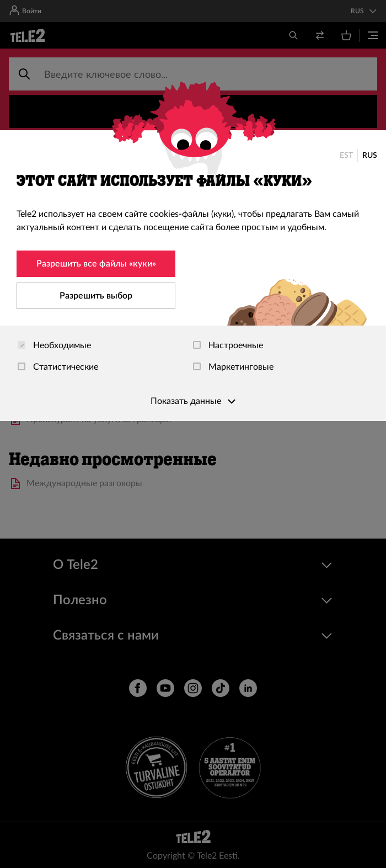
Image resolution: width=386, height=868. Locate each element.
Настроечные (228, 345)
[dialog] (193, 276)
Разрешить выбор (96, 296)
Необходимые (54, 345)
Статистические (58, 367)
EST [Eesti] (346, 156)
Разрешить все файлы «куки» (96, 264)
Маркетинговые (233, 367)
